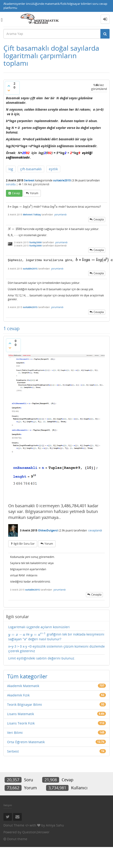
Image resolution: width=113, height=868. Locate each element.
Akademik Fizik (18, 695)
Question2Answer (36, 832)
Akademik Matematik (23, 685)
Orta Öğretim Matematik (26, 741)
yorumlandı (61, 214)
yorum (34, 193)
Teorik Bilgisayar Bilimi (25, 704)
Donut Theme (14, 825)
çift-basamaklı (31, 169)
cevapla (99, 219)
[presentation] (20, 207)
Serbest (29, 180)
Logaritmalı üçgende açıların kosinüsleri (39, 627)
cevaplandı (95, 530)
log (11, 169)
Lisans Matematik (21, 713)
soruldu (11, 184)
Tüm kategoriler (27, 676)
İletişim (8, 805)
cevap (16, 193)
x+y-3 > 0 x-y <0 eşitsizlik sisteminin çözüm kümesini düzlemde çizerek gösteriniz (56, 648)
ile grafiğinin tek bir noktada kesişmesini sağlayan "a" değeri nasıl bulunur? (56, 636)
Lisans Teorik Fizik (21, 723)
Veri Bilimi (15, 732)
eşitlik (53, 169)
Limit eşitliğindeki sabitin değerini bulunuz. (42, 658)
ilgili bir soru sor (24, 543)
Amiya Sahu (55, 825)
